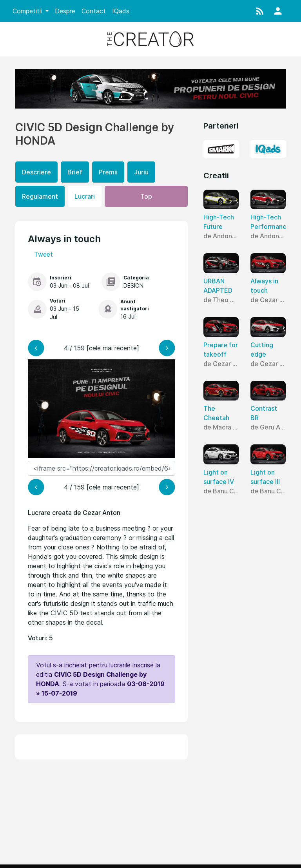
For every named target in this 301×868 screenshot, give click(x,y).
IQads (121, 11)
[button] (260, 11)
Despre (65, 11)
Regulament (40, 196)
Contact (94, 11)
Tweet (44, 254)
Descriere (36, 172)
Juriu (141, 172)
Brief (75, 172)
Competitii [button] (28, 11)
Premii (108, 172)
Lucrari (85, 196)
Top (146, 196)
